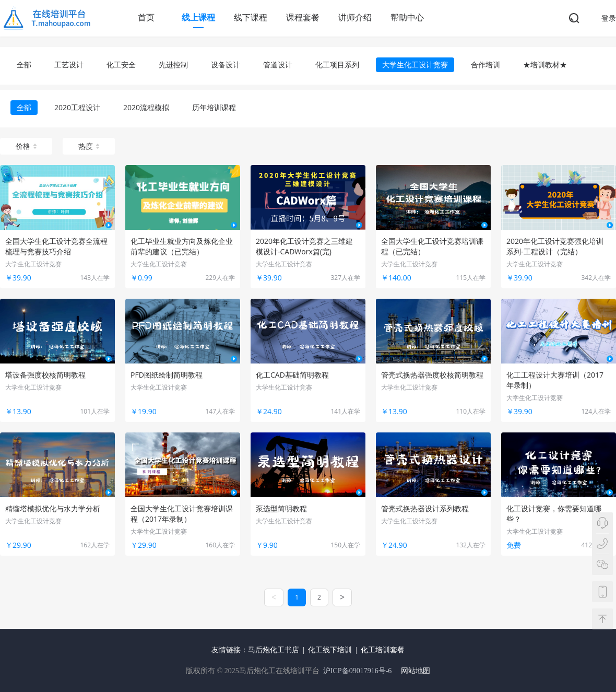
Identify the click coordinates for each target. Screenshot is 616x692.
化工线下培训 (330, 650)
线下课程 (251, 17)
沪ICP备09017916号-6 (357, 671)
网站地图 (416, 671)
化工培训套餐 (383, 650)
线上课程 (198, 17)
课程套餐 (303, 17)
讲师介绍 (355, 17)
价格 (26, 146)
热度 (89, 146)
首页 (146, 17)
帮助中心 (407, 17)
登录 (609, 18)
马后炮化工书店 (274, 650)
